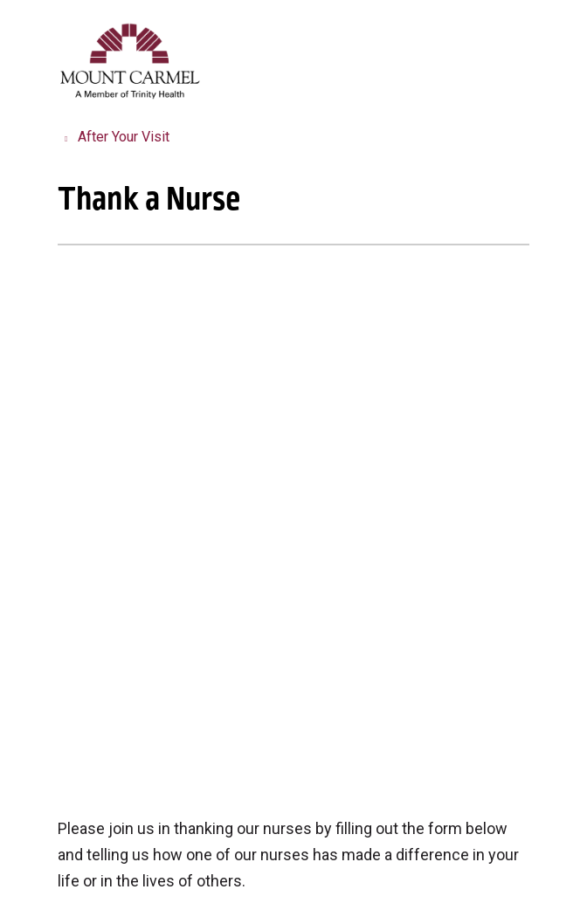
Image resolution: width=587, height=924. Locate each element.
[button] (526, 33)
